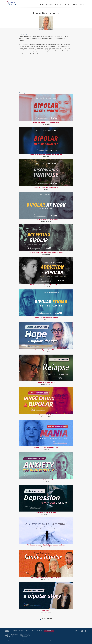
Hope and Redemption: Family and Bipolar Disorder (46, 578)
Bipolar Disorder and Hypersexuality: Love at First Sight (46, 155)
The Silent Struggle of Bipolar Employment (46, 220)
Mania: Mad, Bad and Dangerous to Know (46, 447)
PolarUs (40, 631)
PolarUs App (50, 5)
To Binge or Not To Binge (46, 415)
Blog (57, 5)
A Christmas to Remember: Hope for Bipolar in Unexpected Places (46, 545)
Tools (69, 5)
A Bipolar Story (46, 610)
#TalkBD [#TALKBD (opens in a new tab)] (22, 631)
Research (63, 5)
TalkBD (42, 5)
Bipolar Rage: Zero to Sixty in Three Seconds (46, 122)
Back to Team (46, 619)
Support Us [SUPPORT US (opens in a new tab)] (49, 631)
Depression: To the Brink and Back (46, 512)
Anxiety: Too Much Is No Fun (46, 480)
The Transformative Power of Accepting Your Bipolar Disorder (46, 252)
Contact (81, 5)
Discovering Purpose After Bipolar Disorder (46, 187)
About (75, 5)
